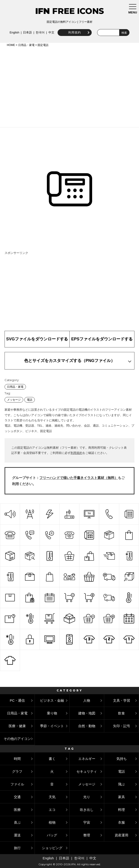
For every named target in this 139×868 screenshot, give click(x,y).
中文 (51, 32)
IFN (43, 11)
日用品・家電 (26, 45)
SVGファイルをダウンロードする (37, 339)
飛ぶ (121, 784)
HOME (11, 45)
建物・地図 (87, 713)
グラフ (17, 771)
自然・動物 (87, 726)
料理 (121, 810)
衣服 (121, 822)
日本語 (27, 32)
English (14, 32)
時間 (17, 759)
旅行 (17, 848)
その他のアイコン (17, 739)
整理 (87, 835)
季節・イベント (52, 726)
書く (52, 759)
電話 (30, 400)
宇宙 (87, 822)
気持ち (122, 759)
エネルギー (87, 759)
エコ (52, 810)
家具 (121, 797)
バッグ (52, 835)
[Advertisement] (69, 86)
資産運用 (121, 835)
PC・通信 (17, 700)
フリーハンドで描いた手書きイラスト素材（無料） (79, 478)
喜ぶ (17, 822)
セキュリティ (87, 771)
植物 (52, 822)
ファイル (17, 784)
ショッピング (52, 848)
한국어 (40, 32)
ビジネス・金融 (52, 700)
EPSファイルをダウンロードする (102, 339)
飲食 (121, 713)
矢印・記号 (122, 726)
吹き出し (87, 810)
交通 (17, 797)
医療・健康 (17, 726)
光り (87, 797)
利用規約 (74, 32)
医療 (17, 810)
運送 (17, 835)
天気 (52, 797)
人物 (87, 700)
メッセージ (14, 400)
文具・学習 (122, 700)
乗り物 (52, 713)
